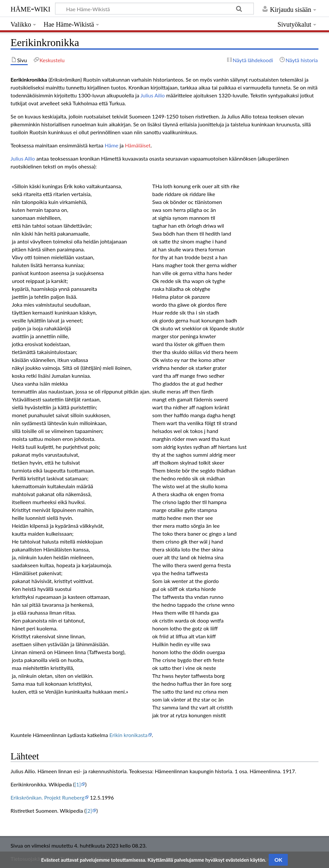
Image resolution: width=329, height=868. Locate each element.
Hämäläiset (138, 145)
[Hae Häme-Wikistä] (154, 9)
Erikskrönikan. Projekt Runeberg (47, 797)
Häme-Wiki (30, 8)
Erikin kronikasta (129, 735)
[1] (78, 784)
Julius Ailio (153, 95)
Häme (111, 145)
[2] (89, 811)
